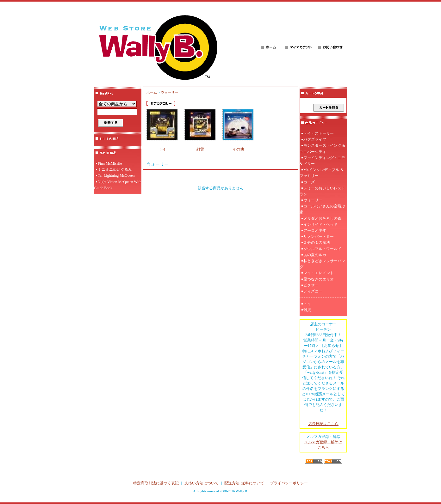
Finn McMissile (110, 163)
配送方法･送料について (244, 483)
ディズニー (313, 291)
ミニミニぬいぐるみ (115, 169)
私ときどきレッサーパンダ (322, 264)
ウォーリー (169, 92)
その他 (238, 149)
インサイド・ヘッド (320, 224)
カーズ (309, 182)
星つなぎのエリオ (319, 279)
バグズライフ (315, 139)
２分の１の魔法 (317, 243)
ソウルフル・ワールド (322, 249)
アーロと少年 (315, 230)
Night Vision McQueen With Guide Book (118, 185)
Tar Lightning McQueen (116, 175)
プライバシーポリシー (289, 483)
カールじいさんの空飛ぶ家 (322, 209)
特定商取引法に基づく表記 (156, 483)
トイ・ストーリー (319, 133)
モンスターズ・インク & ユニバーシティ (322, 148)
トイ (162, 149)
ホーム (152, 92)
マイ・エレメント (319, 273)
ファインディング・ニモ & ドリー (322, 161)
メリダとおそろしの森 (322, 218)
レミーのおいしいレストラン (322, 191)
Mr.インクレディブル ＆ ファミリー (322, 173)
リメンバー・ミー (319, 237)
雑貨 (200, 149)
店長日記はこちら (323, 424)
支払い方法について (202, 483)
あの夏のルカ (315, 255)
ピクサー (311, 285)
